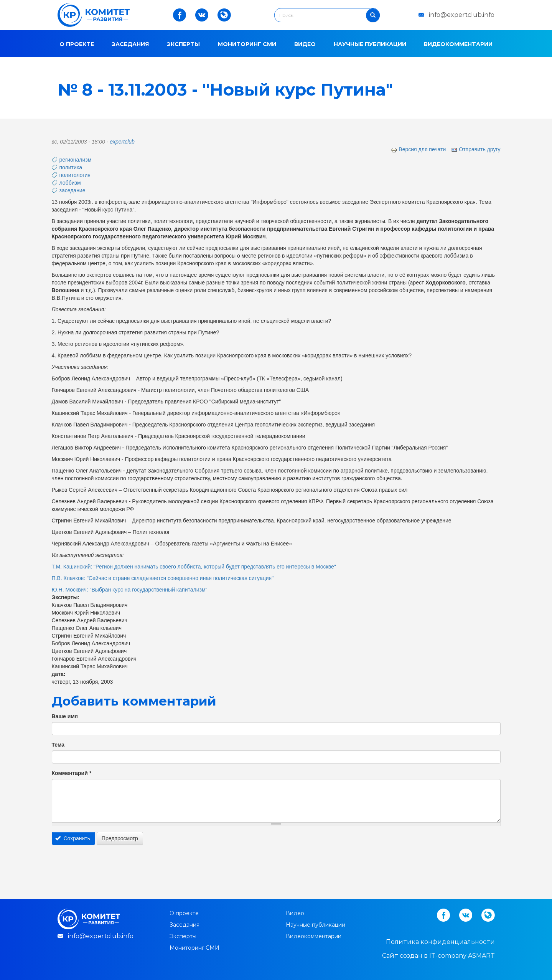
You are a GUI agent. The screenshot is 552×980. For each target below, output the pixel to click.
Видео (305, 44)
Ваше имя (65, 716)
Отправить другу (476, 149)
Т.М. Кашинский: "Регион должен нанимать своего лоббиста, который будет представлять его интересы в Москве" (194, 567)
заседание (73, 190)
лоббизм (70, 183)
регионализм (76, 160)
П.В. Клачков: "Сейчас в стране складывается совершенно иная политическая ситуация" (163, 578)
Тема (58, 745)
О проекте (77, 44)
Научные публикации (370, 44)
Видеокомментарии (458, 44)
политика (71, 167)
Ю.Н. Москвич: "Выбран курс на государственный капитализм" (130, 590)
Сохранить (73, 838)
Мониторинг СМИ (247, 44)
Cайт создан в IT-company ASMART (438, 956)
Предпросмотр (120, 838)
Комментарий (72, 773)
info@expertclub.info (462, 15)
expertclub (122, 142)
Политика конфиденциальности (440, 942)
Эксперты (183, 44)
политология (75, 175)
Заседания (130, 44)
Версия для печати (418, 149)
